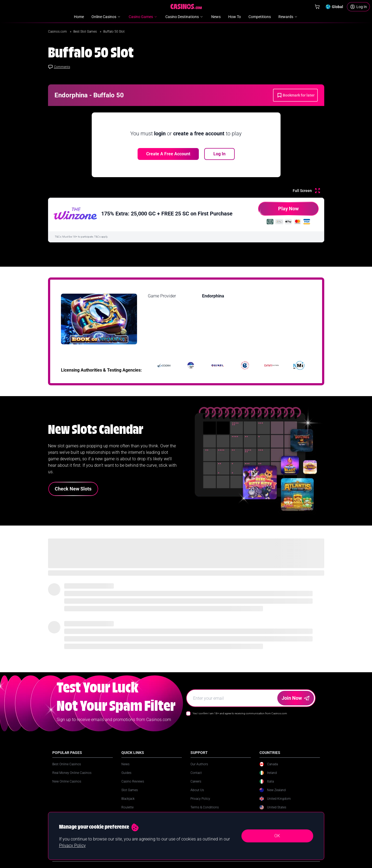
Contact (196, 773)
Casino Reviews (133, 781)
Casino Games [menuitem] (143, 17)
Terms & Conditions (205, 807)
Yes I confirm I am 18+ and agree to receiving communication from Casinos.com (240, 713)
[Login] (358, 7)
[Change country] (334, 7)
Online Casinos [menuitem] (106, 17)
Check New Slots (73, 489)
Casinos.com (58, 32)
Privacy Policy (200, 799)
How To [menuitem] (235, 17)
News (125, 764)
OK (277, 836)
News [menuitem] (216, 17)
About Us (197, 790)
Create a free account (168, 154)
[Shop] (317, 7)
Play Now (278, 211)
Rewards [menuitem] (288, 17)
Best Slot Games (86, 32)
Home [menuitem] (79, 17)
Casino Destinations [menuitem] (185, 17)
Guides (126, 773)
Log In (219, 154)
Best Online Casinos (67, 764)
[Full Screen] (306, 191)
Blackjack (128, 799)
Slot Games (130, 790)
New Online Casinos (67, 781)
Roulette (127, 807)
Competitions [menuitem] (260, 17)
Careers (196, 781)
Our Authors (199, 764)
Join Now (296, 698)
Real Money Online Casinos (72, 773)
